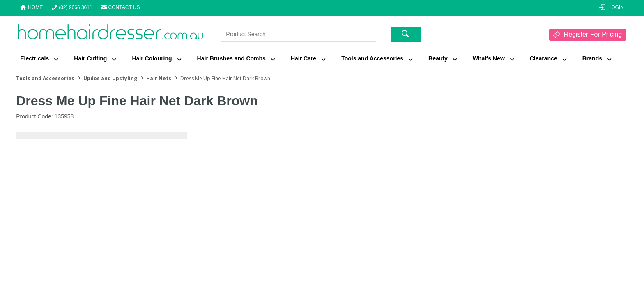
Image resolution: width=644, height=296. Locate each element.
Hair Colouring (152, 58)
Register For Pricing (593, 34)
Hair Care (304, 58)
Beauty (438, 58)
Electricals (34, 58)
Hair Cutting (90, 58)
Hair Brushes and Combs (231, 58)
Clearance (544, 58)
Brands (592, 58)
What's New (489, 58)
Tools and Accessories (372, 58)
